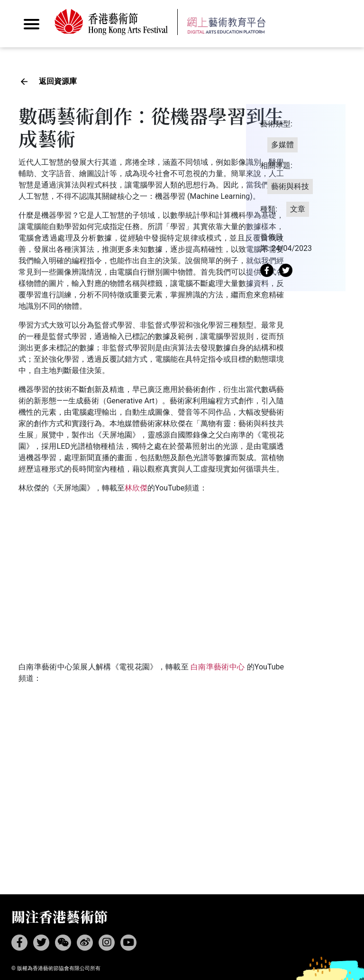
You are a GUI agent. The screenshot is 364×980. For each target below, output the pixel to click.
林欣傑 (136, 488)
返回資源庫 (58, 81)
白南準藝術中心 (218, 667)
